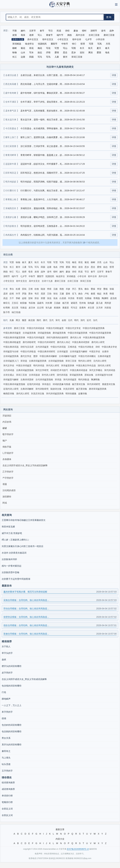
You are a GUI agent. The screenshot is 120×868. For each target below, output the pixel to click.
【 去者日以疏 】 (11, 75)
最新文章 (60, 829)
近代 (89, 320)
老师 (24, 272)
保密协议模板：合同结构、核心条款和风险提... (60, 617)
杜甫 (18, 289)
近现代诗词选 (34, 384)
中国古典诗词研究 (46, 351)
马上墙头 (6, 758)
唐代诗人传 (76, 337)
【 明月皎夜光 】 (11, 226)
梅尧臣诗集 (9, 394)
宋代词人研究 (53, 366)
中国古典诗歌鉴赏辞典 (94, 337)
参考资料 (8, 328)
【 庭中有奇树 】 (11, 93)
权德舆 (57, 308)
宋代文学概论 (96, 370)
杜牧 (37, 289)
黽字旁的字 (8, 434)
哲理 (112, 267)
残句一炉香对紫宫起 (12, 566)
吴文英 (15, 308)
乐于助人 (6, 646)
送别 (80, 267)
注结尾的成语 (9, 490)
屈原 (43, 294)
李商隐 (97, 298)
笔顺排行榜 (7, 802)
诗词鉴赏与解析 (11, 380)
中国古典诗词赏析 (81, 342)
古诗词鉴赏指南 (56, 361)
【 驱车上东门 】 (11, 137)
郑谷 (37, 298)
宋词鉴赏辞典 (76, 375)
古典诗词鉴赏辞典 (38, 361)
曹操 (93, 289)
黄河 (18, 267)
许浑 (18, 294)
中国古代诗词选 (58, 347)
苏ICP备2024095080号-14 (78, 849)
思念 (93, 267)
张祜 (55, 294)
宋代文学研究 (42, 370)
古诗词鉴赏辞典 (11, 356)
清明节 (7, 276)
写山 (112, 262)
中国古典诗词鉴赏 (12, 333)
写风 (62, 262)
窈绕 (4, 718)
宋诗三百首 (71, 361)
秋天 (37, 262)
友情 (37, 272)
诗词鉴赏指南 (44, 333)
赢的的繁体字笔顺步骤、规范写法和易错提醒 (60, 592)
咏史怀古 (60, 276)
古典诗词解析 (27, 389)
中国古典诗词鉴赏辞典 (14, 337)
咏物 (18, 262)
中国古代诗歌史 (86, 347)
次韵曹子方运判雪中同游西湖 (16, 579)
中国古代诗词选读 (35, 328)
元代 (70, 320)
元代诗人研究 (100, 361)
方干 (12, 298)
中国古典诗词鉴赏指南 (14, 384)
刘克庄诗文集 (38, 394)
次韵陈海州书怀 (9, 559)
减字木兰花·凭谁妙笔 (12, 533)
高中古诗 (103, 276)
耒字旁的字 (7, 712)
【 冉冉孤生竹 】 (11, 235)
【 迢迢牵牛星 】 (11, 164)
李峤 (18, 298)
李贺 (99, 289)
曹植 (105, 289)
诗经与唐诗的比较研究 (57, 337)
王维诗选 (72, 347)
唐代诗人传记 (64, 342)
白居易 (63, 298)
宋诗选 (24, 361)
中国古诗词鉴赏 (24, 366)
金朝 (64, 320)
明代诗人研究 (85, 361)
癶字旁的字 (8, 478)
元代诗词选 (9, 370)
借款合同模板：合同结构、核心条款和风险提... (60, 625)
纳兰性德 (16, 312)
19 (84, 243)
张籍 (112, 289)
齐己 (74, 289)
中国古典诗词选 (11, 347)
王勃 (49, 294)
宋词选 (58, 380)
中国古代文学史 (73, 328)
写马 (37, 267)
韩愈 (62, 289)
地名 (55, 267)
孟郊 (5, 294)
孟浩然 (113, 298)
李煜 (49, 289)
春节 (93, 272)
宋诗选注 (46, 384)
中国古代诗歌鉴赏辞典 (94, 328)
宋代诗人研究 (48, 375)
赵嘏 (24, 298)
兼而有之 (6, 751)
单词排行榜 (7, 796)
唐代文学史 (26, 356)
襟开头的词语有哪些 (12, 666)
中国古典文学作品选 (86, 366)
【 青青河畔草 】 (11, 155)
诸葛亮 (74, 303)
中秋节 (32, 276)
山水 (105, 262)
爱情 (99, 267)
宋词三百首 (86, 281)
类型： (7, 31)
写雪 (55, 262)
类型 (5, 262)
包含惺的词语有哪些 (12, 686)
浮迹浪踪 (7, 416)
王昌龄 (57, 303)
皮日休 (32, 308)
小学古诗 (82, 276)
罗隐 (24, 294)
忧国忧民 (50, 276)
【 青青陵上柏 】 (11, 199)
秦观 (93, 294)
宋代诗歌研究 (42, 389)
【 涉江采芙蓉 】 (11, 146)
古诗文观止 (9, 375)
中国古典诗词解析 (48, 356)
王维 (30, 289)
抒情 (62, 267)
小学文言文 (9, 281)
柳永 (87, 289)
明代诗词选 (39, 366)
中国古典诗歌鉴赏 (12, 342)
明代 (76, 320)
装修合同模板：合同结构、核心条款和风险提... (60, 634)
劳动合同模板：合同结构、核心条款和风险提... (60, 609)
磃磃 (5, 428)
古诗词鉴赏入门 (11, 361)
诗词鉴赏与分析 (11, 351)
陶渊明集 (95, 380)
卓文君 (91, 308)
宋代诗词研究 (94, 384)
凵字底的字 (8, 453)
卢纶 (87, 294)
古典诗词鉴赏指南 (25, 370)
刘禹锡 (88, 298)
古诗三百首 (73, 281)
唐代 (45, 320)
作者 (5, 289)
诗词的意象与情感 (61, 384)
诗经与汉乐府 (27, 347)
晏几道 (99, 303)
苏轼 (24, 289)
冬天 (43, 262)
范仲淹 (82, 303)
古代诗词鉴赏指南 (44, 380)
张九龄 (49, 308)
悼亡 (12, 272)
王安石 (15, 303)
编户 (5, 441)
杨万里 (66, 303)
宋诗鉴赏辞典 (68, 366)
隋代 (39, 320)
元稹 (55, 289)
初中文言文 (22, 281)
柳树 (93, 262)
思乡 (87, 267)
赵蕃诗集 (83, 394)
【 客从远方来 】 (11, 120)
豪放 (68, 272)
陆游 (43, 289)
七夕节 (23, 276)
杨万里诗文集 (79, 384)
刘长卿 (49, 303)
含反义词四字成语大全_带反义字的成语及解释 (25, 465)
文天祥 (99, 308)
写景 (12, 262)
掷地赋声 (6, 699)
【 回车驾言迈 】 (11, 173)
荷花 (80, 262)
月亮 (99, 262)
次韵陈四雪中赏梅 (10, 572)
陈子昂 (7, 312)
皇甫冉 (82, 308)
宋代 (58, 320)
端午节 (15, 276)
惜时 (55, 272)
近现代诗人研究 (11, 389)
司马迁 (74, 308)
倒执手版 (7, 447)
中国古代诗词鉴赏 (36, 337)
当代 (95, 320)
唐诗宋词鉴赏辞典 (98, 389)
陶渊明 (105, 298)
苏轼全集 (89, 375)
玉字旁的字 (7, 771)
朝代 (5, 320)
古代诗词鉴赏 (42, 347)
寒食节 (109, 272)
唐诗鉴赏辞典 (59, 333)
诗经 (74, 272)
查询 (109, 17)
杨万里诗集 (82, 389)
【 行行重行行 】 (11, 191)
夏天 (30, 262)
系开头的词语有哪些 (12, 745)
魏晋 (24, 320)
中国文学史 (95, 351)
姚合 (80, 294)
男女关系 (6, 738)
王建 (62, 294)
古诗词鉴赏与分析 (104, 375)
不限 (15, 31)
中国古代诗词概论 (87, 356)
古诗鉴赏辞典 (29, 333)
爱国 (68, 267)
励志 (105, 267)
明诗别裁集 (71, 394)
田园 (43, 267)
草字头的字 (7, 653)
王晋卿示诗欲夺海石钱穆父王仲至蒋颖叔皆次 (24, 520)
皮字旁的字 (7, 673)
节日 (87, 272)
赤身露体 (7, 459)
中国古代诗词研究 (46, 342)
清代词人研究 (23, 394)
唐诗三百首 (60, 281)
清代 (83, 320)
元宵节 (100, 272)
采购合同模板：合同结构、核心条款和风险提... (60, 600)
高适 (5, 298)
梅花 (74, 262)
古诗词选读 (34, 375)
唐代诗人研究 (98, 342)
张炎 (55, 298)
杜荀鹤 (7, 308)
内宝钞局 (7, 422)
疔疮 (4, 692)
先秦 (12, 320)
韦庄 (37, 294)
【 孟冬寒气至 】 (11, 111)
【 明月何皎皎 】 (11, 182)
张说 (49, 298)
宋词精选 (71, 276)
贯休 (30, 294)
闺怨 (5, 272)
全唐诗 (105, 351)
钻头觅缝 (6, 764)
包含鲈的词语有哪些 (12, 725)
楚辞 (35, 356)
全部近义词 (7, 809)
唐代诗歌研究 (29, 342)
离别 (74, 267)
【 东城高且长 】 (11, 208)
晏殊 (68, 294)
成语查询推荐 (8, 789)
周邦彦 (108, 303)
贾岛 (80, 289)
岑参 (68, 289)
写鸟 (30, 267)
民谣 (80, 272)
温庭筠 (40, 303)
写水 (5, 267)
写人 (18, 272)
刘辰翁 (108, 308)
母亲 (30, 272)
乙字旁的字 (8, 472)
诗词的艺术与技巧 (59, 370)
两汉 (18, 320)
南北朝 (32, 320)
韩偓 (112, 294)
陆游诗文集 (56, 389)
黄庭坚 (66, 308)
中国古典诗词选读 (79, 370)
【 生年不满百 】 (11, 102)
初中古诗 (92, 276)
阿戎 (5, 503)
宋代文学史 (9, 366)
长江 (12, 267)
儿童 (24, 267)
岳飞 (74, 294)
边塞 (49, 267)
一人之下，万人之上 (12, 705)
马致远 (23, 308)
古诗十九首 (47, 281)
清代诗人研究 (104, 366)
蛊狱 (4, 660)
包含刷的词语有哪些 (12, 731)
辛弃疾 (71, 298)
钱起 (99, 294)
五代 (51, 320)
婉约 (62, 272)
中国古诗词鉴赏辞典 (77, 333)
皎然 (12, 294)
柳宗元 (7, 303)
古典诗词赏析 (27, 380)
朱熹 (105, 294)
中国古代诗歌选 (28, 351)
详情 (114, 75)
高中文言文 (34, 281)
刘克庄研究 (69, 389)
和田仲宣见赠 (8, 527)
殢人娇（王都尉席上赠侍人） (16, 540)
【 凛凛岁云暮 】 (11, 217)
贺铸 (30, 298)
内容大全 (60, 839)
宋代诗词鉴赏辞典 (55, 394)
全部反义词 (7, 815)
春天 (24, 262)
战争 (43, 272)
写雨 (49, 262)
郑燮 (43, 298)
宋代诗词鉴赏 (70, 380)
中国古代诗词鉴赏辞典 (100, 333)
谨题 (5, 484)
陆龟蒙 (91, 303)
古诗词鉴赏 (62, 351)
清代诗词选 (62, 375)
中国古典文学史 (109, 347)
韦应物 (32, 303)
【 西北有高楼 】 (11, 84)
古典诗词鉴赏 (104, 356)
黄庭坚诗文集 (109, 384)
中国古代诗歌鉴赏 (55, 328)
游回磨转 (7, 497)
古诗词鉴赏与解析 (79, 351)
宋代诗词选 (110, 370)
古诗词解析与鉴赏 (68, 356)
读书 (49, 272)
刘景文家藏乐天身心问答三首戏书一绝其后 (22, 546)
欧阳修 (23, 303)
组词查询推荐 (8, 783)
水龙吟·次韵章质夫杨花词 (14, 553)
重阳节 (40, 276)
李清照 (80, 298)
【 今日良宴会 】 (11, 128)
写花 (68, 262)
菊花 (87, 262)
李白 (12, 289)
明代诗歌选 (84, 380)
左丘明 (40, 308)
